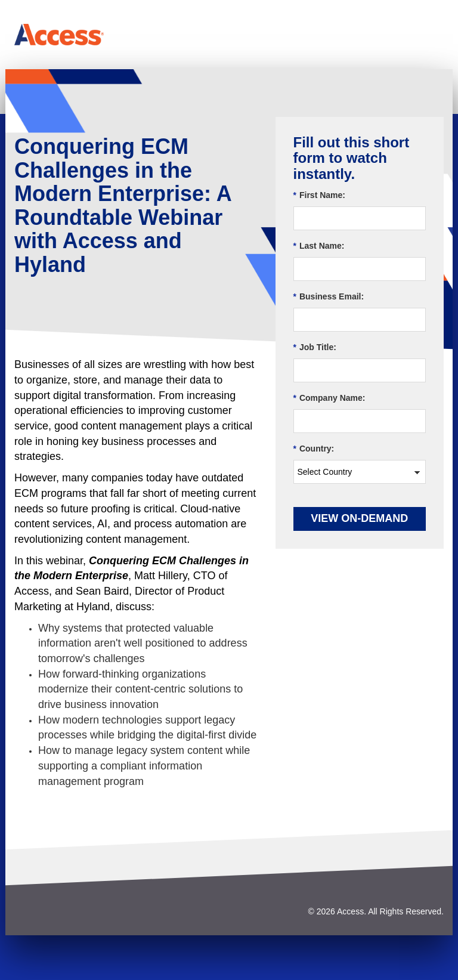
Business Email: (329, 297)
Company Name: (329, 398)
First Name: (319, 195)
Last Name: (319, 246)
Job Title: (315, 347)
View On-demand (359, 518)
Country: (314, 449)
